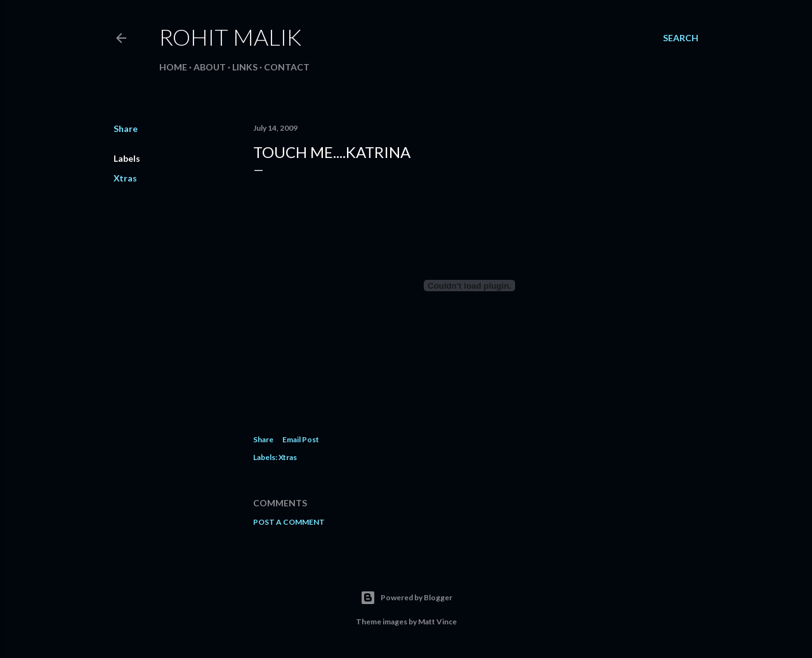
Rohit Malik (230, 37)
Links (245, 67)
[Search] (681, 38)
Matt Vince (437, 622)
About (210, 67)
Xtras (125, 178)
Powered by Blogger (406, 598)
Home (173, 67)
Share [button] (126, 128)
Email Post (301, 439)
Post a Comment (289, 522)
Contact (287, 67)
